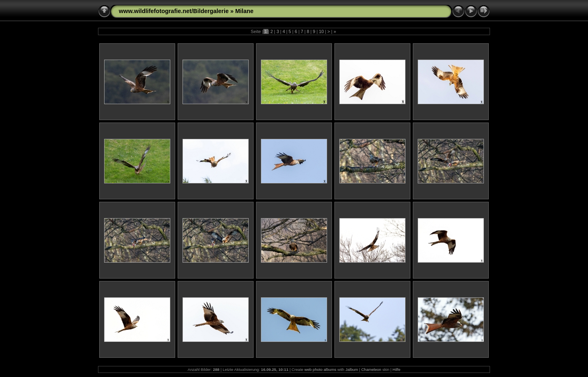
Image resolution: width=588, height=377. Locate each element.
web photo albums (321, 369)
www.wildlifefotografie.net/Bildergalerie (174, 11)
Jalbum (352, 369)
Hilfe (396, 369)
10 (321, 31)
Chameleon (371, 369)
